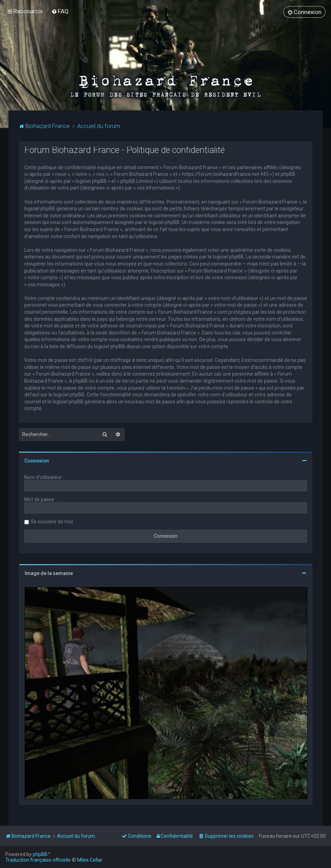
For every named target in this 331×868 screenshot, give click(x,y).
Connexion (37, 460)
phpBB (40, 854)
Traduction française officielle (38, 860)
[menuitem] (60, 11)
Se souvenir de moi (52, 521)
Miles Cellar (90, 860)
